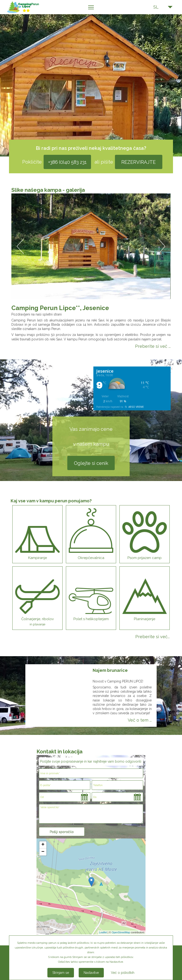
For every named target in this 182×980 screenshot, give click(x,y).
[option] (91, 246)
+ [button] (43, 845)
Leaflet (103, 932)
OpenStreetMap (121, 932)
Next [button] (162, 246)
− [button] (43, 852)
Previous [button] (20, 246)
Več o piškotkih (123, 973)
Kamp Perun (29, 7)
